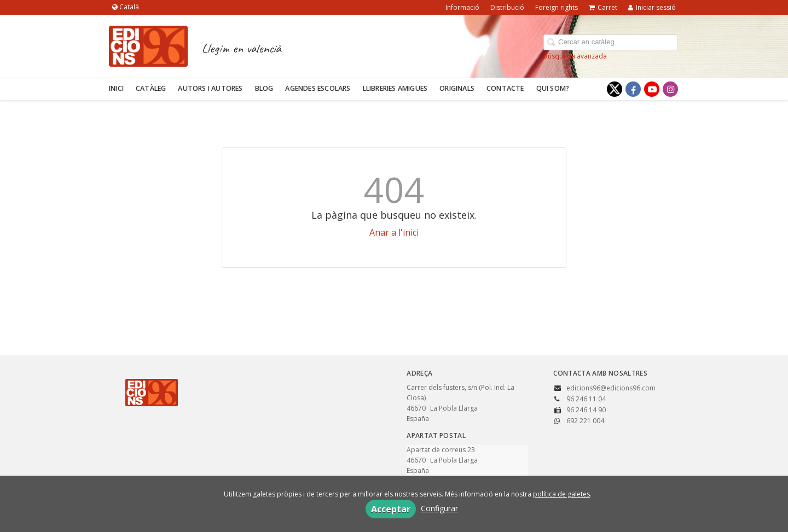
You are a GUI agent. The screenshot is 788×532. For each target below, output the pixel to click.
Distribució (507, 7)
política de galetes (561, 494)
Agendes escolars (318, 88)
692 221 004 (585, 421)
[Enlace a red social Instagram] (670, 89)
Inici (116, 88)
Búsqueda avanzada (575, 56)
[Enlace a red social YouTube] (652, 89)
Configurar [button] (439, 508)
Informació (462, 7)
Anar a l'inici (394, 232)
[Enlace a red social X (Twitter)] (615, 89)
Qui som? (553, 88)
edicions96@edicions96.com (611, 388)
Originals (457, 88)
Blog (264, 88)
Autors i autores (210, 88)
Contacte (505, 88)
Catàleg (151, 88)
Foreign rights (557, 7)
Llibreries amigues (395, 88)
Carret (603, 7)
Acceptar (391, 509)
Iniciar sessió (652, 7)
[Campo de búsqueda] (611, 42)
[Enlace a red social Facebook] (633, 89)
